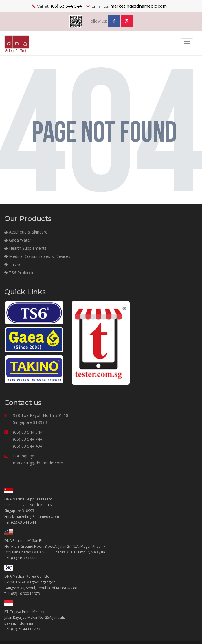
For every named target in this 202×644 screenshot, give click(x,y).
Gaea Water (18, 240)
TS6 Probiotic (19, 273)
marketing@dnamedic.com (38, 463)
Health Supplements (25, 248)
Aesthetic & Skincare (26, 232)
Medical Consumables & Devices (37, 256)
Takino (13, 264)
